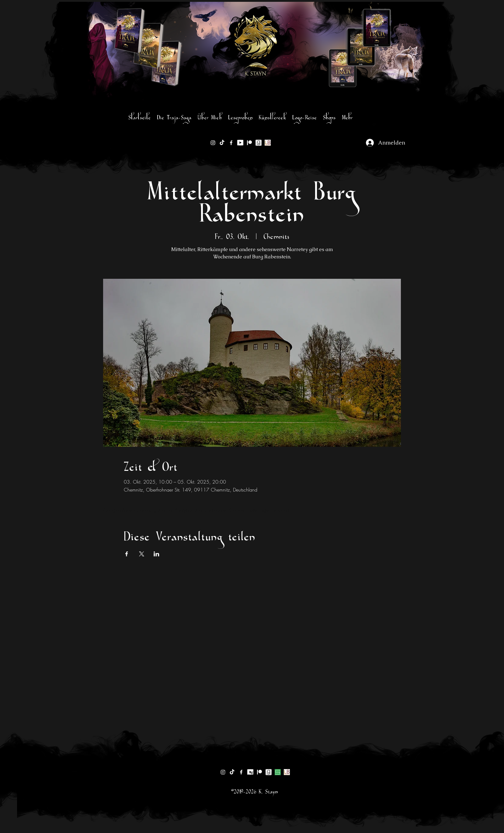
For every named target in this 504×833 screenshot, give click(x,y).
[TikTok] (222, 143)
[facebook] (231, 143)
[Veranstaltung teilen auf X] (142, 554)
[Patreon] (249, 143)
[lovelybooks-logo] (268, 143)
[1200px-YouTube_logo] (240, 143)
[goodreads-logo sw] (259, 143)
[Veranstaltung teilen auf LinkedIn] (156, 554)
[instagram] (213, 143)
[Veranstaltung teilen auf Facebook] (127, 554)
